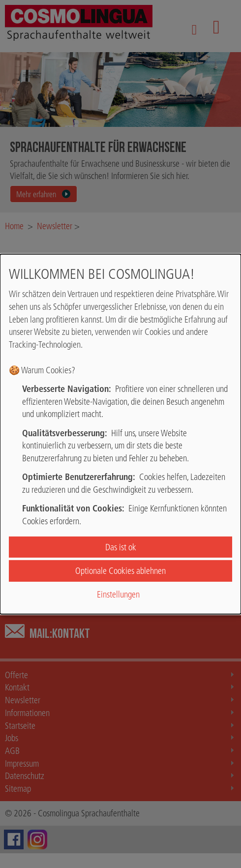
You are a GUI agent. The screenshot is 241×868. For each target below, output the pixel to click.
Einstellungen (118, 594)
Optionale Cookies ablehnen (120, 571)
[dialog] (120, 434)
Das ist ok (121, 547)
